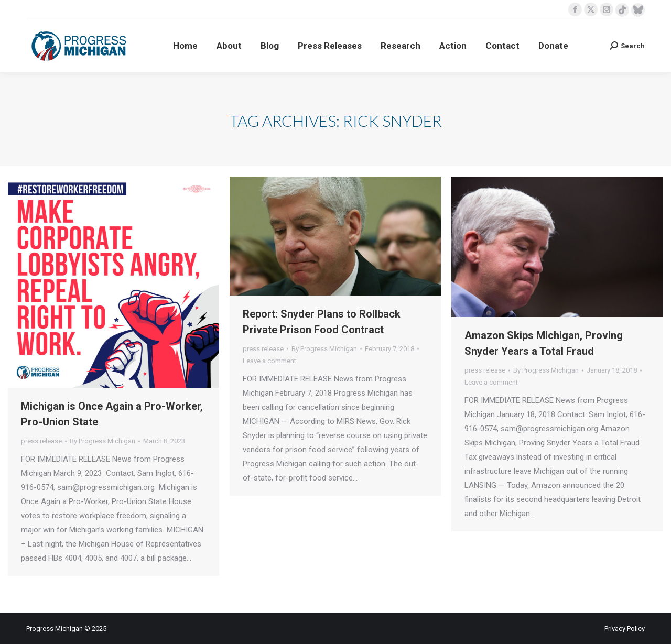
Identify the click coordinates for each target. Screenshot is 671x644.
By (102, 441)
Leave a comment (269, 361)
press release (41, 441)
